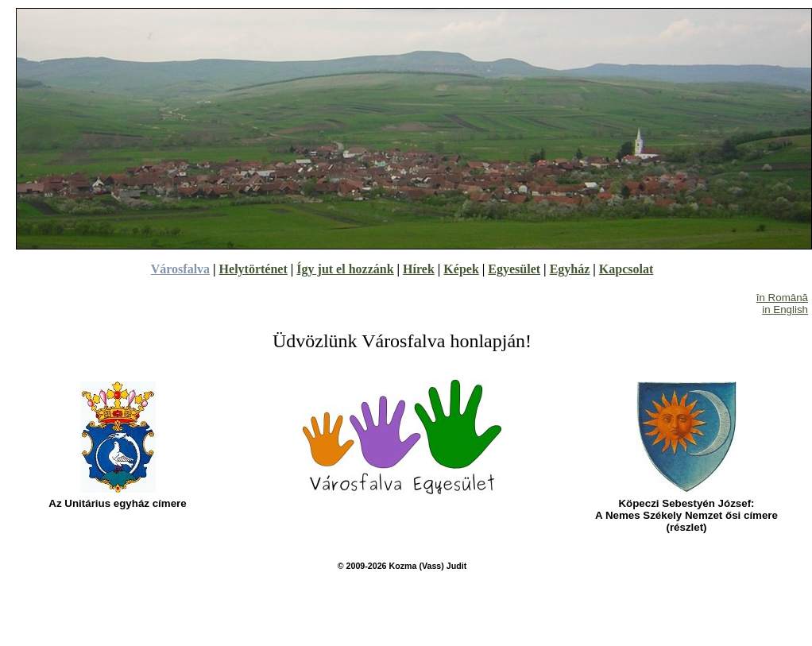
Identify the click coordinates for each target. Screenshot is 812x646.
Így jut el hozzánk (345, 269)
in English (785, 309)
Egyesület (514, 269)
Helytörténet (253, 269)
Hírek (419, 269)
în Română (782, 298)
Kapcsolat (626, 269)
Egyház (570, 269)
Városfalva (180, 269)
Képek (461, 269)
